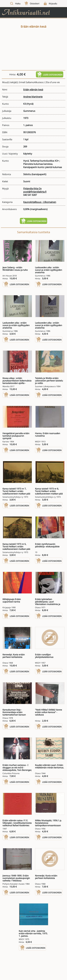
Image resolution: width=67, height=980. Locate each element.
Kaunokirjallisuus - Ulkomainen (40, 202)
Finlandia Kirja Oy (32, 188)
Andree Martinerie (33, 97)
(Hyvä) (30, 104)
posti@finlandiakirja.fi (35, 192)
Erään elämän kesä (33, 90)
